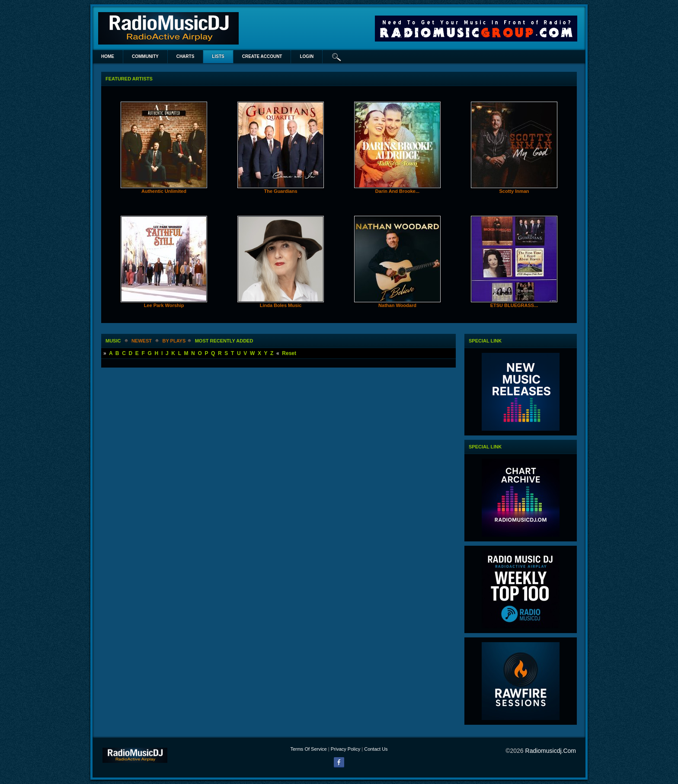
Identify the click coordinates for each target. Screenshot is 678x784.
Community (145, 56)
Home (108, 56)
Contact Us (376, 749)
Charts (185, 56)
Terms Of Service (308, 749)
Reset (289, 353)
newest (142, 341)
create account (262, 56)
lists (218, 56)
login (307, 56)
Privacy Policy (345, 749)
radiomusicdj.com (551, 751)
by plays (174, 341)
